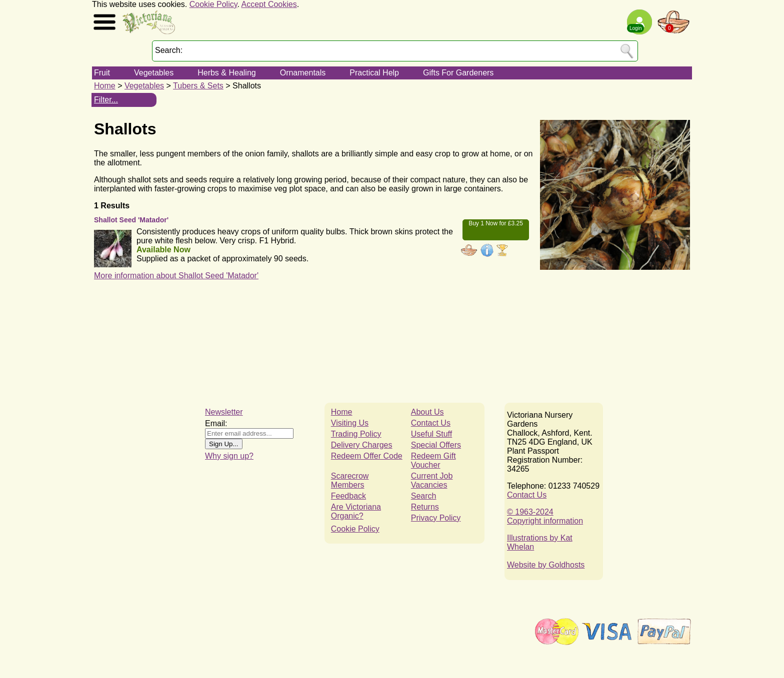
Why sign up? (229, 456)
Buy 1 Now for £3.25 (496, 223)
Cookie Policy (213, 4)
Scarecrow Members (350, 480)
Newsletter (224, 412)
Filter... (106, 100)
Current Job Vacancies (432, 480)
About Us (427, 412)
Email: (216, 423)
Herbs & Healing (227, 73)
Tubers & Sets (198, 86)
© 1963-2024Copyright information (545, 516)
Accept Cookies (269, 4)
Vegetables (154, 73)
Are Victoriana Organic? (356, 511)
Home (105, 86)
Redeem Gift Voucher (433, 460)
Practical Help (374, 73)
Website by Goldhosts (546, 565)
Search (424, 496)
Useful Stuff (431, 434)
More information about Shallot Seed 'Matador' (176, 276)
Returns (425, 507)
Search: (169, 50)
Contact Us (431, 423)
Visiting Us (350, 423)
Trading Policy (356, 434)
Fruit (102, 73)
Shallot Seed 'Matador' (131, 220)
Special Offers (436, 445)
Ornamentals (303, 73)
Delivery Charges (362, 445)
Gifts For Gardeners (458, 73)
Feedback (348, 496)
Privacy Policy (436, 518)
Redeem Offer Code (367, 456)
